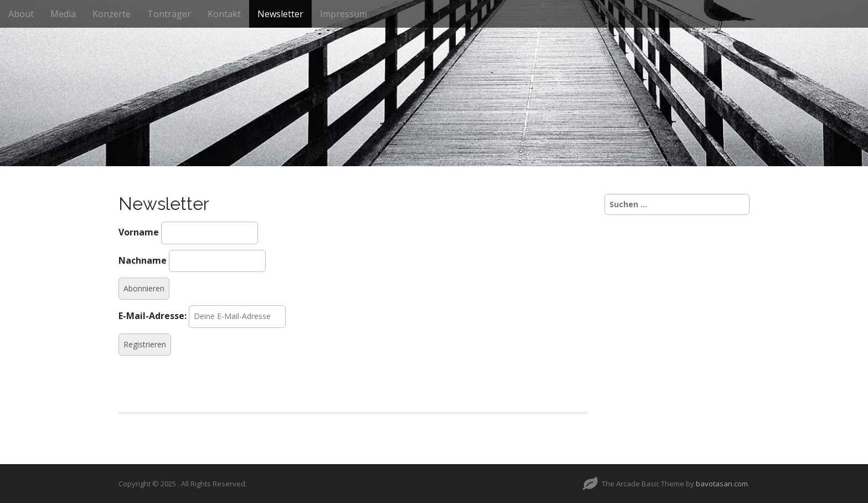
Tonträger (169, 14)
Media (63, 14)
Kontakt (224, 14)
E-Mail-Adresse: (153, 316)
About (21, 14)
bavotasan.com (722, 484)
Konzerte (112, 14)
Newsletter (280, 14)
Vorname (139, 232)
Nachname (143, 260)
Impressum (343, 14)
